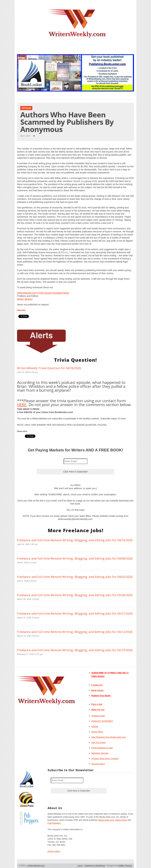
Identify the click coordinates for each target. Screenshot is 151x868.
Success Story (98, 764)
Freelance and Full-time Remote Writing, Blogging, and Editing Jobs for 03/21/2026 (75, 613)
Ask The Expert (99, 742)
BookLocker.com (106, 820)
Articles (26, 108)
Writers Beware (25, 299)
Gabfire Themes (125, 866)
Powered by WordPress (95, 866)
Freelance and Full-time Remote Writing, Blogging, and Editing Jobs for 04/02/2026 (75, 577)
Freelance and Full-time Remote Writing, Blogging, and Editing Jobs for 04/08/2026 (75, 558)
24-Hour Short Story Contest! (105, 758)
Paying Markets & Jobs (102, 748)
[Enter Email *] (75, 461)
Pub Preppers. (54, 823)
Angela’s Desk (98, 716)
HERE (22, 405)
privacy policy (54, 851)
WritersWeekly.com (35, 866)
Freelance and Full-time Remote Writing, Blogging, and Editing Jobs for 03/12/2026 (75, 632)
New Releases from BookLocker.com (109, 737)
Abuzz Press (121, 820)
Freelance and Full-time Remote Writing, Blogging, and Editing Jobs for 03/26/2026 (75, 595)
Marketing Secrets (100, 753)
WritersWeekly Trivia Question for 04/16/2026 (49, 368)
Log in (80, 866)
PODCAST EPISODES (102, 721)
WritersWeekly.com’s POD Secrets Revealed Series (43, 293)
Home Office (97, 732)
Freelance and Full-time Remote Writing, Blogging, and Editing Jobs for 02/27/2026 (75, 650)
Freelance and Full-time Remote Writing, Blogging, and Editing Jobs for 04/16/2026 (75, 540)
